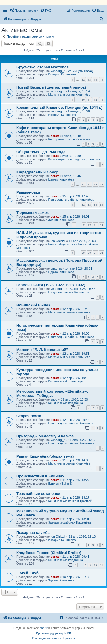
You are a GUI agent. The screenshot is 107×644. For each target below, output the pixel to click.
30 (89, 253)
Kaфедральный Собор (38, 172)
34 (95, 205)
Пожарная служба (33, 533)
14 (95, 80)
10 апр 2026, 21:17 (76, 577)
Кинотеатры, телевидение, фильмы (74, 159)
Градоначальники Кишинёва (68, 292)
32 (83, 205)
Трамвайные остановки (38, 494)
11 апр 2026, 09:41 (76, 557)
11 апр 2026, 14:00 (76, 460)
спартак (56, 268)
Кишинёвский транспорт (65, 381)
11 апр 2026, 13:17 (76, 497)
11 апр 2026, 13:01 (76, 519)
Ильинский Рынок (33, 305)
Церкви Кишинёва (61, 179)
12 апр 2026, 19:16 (76, 378)
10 (83, 100)
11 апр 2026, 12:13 (82, 536)
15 (102, 80)
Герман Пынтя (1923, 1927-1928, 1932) (51, 285)
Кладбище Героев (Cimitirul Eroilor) (49, 553)
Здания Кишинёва (61, 220)
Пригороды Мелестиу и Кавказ (45, 436)
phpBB (44, 628)
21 (83, 184)
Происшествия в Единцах (40, 476)
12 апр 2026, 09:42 (76, 420)
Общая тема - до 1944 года (41, 152)
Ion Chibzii (58, 241)
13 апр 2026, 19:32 (82, 289)
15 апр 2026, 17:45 (76, 196)
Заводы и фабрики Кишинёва (69, 522)
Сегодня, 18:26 (79, 111)
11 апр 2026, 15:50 (82, 440)
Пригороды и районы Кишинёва (71, 200)
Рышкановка (28, 192)
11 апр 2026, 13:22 (76, 480)
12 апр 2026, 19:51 (76, 354)
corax (55, 136)
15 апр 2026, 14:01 (76, 216)
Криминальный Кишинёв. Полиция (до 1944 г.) (59, 107)
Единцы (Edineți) (60, 483)
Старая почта (29, 416)
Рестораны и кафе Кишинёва (69, 139)
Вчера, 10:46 (72, 176)
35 (102, 205)
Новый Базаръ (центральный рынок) (51, 87)
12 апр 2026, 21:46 (76, 309)
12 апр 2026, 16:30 (74, 399)
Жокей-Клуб (27, 573)
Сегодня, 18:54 (79, 91)
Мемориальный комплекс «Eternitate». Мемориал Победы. (52, 393)
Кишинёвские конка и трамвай (70, 501)
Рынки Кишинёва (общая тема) (45, 456)
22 (89, 184)
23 (95, 184)
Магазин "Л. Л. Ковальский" (42, 350)
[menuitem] (24, 11)
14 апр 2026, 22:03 (82, 241)
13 (89, 80)
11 (89, 100)
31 (95, 253)
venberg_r (58, 71)
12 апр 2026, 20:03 (76, 333)
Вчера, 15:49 (72, 136)
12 (83, 80)
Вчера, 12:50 (72, 156)
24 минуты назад (80, 71)
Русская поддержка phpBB (53, 633)
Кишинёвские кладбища (65, 403)
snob (54, 399)
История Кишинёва (62, 74)
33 (89, 205)
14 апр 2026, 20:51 (79, 268)
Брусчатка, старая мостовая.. (44, 67)
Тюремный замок (32, 213)
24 (102, 184)
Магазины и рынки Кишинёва (69, 95)
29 (83, 253)
